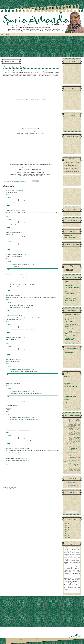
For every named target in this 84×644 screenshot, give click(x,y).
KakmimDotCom (69, 326)
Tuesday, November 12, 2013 (16, 190)
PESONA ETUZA (69, 319)
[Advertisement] (42, 47)
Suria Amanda (14, 200)
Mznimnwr (66, 400)
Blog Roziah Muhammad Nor (72, 288)
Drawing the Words (70, 294)
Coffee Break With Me (70, 336)
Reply (8, 194)
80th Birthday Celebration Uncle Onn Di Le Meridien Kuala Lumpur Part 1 (75, 465)
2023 (66, 529)
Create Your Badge (72, 485)
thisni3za (66, 403)
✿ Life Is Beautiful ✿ (70, 303)
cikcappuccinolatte (70, 352)
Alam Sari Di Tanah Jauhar (72, 324)
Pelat (66, 283)
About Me (7, 35)
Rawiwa (65, 380)
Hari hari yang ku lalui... (71, 329)
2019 (66, 537)
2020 (66, 535)
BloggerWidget (77, 408)
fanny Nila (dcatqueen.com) (70, 386)
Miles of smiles (69, 296)
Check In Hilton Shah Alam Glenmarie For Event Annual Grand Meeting (75, 447)
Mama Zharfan (67, 383)
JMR (8, 316)
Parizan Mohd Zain (72, 482)
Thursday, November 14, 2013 (21, 459)
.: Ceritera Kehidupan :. (71, 298)
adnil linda (66, 393)
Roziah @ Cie (67, 377)
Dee (7, 295)
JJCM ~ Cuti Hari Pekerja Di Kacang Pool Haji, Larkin (75, 438)
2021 (66, 534)
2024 (66, 527)
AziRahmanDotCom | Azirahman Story (72, 339)
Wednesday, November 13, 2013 (27, 200)
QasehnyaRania (10, 459)
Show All (79, 341)
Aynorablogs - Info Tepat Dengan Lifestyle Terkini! (72, 315)
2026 (66, 523)
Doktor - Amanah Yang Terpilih (71, 317)
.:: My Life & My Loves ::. (71, 322)
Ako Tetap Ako (69, 331)
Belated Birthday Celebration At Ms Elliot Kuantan (75, 421)
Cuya (65, 406)
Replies (10, 197)
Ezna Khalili (66, 390)
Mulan (67, 334)
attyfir (8, 233)
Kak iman (9, 360)
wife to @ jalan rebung (71, 301)
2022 (66, 531)
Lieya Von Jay (10, 275)
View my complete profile (69, 237)
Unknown (9, 338)
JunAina (9, 211)
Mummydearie (10, 449)
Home (2, 35)
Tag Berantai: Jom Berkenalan (75, 456)
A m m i (67, 282)
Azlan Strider (10, 402)
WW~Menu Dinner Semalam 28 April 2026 (75, 429)
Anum (8, 190)
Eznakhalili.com (69, 285)
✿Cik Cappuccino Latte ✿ (70, 396)
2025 (66, 525)
